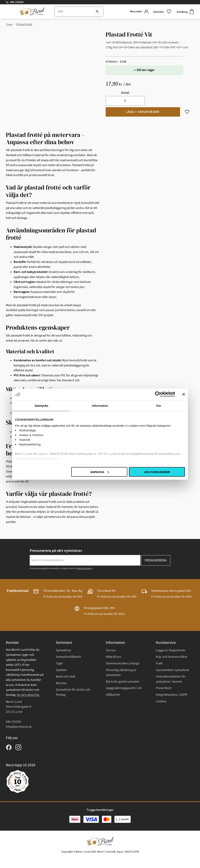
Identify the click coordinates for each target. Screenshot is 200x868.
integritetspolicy (85, 568)
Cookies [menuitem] (161, 701)
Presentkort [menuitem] (164, 688)
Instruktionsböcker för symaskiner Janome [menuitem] (171, 679)
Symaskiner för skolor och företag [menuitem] (73, 692)
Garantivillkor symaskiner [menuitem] (173, 670)
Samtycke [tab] (41, 405)
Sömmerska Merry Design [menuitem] (123, 663)
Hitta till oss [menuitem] (113, 657)
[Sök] (95, 12)
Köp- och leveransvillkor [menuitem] (172, 657)
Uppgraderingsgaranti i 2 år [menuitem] (124, 688)
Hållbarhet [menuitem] (113, 695)
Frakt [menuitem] (159, 663)
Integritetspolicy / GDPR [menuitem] (171, 695)
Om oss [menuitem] (111, 650)
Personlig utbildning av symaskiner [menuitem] (121, 673)
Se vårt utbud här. (28, 695)
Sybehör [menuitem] (61, 670)
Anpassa (99, 472)
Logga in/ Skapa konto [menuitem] (171, 650)
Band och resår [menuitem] (66, 676)
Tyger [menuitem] (59, 663)
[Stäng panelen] (184, 394)
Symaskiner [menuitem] (64, 650)
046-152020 (17, 2)
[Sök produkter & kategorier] (78, 12)
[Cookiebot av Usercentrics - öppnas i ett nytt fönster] (158, 394)
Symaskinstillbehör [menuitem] (69, 657)
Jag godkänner (157, 472)
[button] (162, 12)
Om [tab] (158, 405)
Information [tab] (100, 405)
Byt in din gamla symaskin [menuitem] (123, 682)
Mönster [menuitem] (61, 683)
